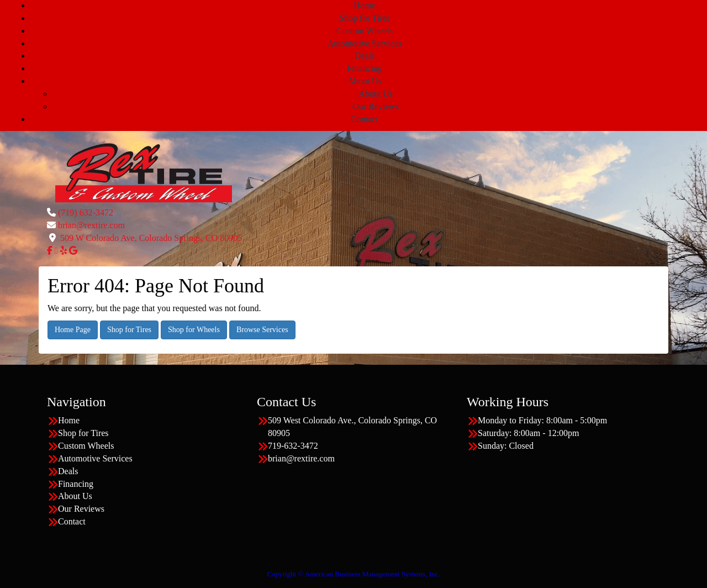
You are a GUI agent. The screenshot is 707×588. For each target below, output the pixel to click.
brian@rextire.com (91, 225)
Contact (365, 119)
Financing (365, 68)
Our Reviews (376, 106)
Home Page (73, 330)
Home (364, 5)
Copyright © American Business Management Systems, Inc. (353, 574)
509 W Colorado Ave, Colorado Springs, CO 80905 (151, 238)
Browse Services (262, 330)
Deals (365, 56)
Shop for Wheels (194, 330)
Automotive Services (365, 43)
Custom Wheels (364, 31)
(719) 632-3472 (86, 212)
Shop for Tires (365, 18)
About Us (365, 81)
